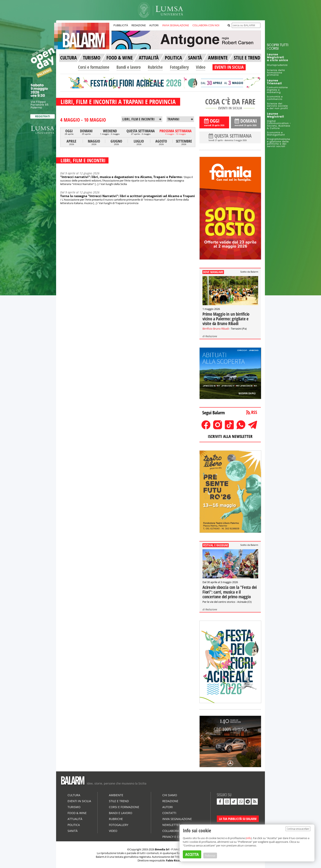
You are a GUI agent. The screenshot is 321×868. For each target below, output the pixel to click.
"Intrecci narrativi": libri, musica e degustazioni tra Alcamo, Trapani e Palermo (121, 177)
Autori (168, 807)
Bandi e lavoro (129, 67)
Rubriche (155, 67)
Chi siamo (170, 795)
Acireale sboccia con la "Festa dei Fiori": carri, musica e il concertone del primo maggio (230, 592)
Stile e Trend (119, 801)
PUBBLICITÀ (121, 25)
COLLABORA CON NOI (206, 25)
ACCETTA (192, 854)
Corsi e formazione (94, 67)
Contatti (169, 813)
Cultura (74, 795)
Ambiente (116, 795)
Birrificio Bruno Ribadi (216, 329)
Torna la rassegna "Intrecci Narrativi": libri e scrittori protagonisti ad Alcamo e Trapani (128, 196)
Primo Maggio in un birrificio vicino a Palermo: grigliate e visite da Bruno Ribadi (226, 319)
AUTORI (154, 25)
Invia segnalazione (177, 819)
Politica (74, 825)
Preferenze (210, 855)
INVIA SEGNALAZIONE (176, 25)
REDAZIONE (139, 25)
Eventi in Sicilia (79, 801)
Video (201, 67)
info (249, 838)
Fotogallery (179, 67)
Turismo (74, 807)
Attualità (75, 819)
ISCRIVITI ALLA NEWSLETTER (230, 436)
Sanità (73, 831)
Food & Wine (77, 813)
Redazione (211, 336)
